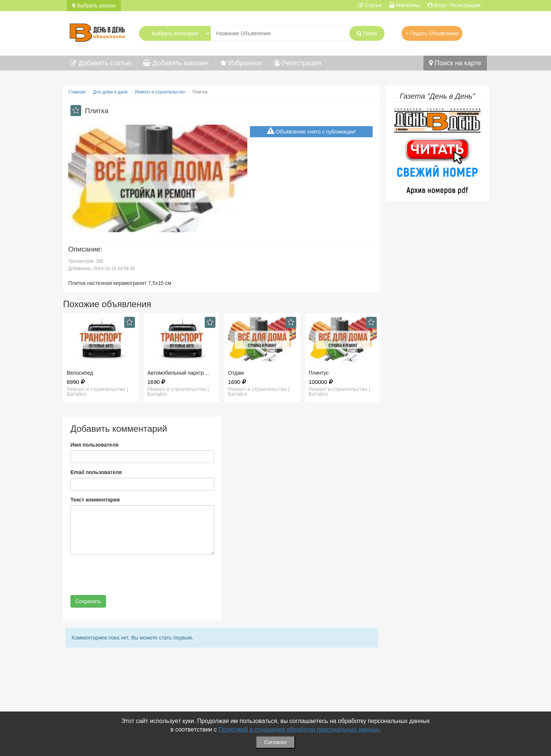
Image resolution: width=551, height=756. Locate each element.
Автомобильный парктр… (178, 373)
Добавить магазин (176, 63)
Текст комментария (95, 500)
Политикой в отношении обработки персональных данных (299, 729)
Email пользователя (96, 472)
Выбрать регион (94, 6)
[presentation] (127, 575)
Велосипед (80, 373)
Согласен (275, 742)
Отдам (236, 373)
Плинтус (319, 373)
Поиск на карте (455, 63)
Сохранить (88, 601)
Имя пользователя (95, 445)
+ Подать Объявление (432, 33)
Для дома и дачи (110, 92)
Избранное (241, 63)
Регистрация (297, 63)
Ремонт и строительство (160, 92)
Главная (77, 92)
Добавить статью (101, 63)
